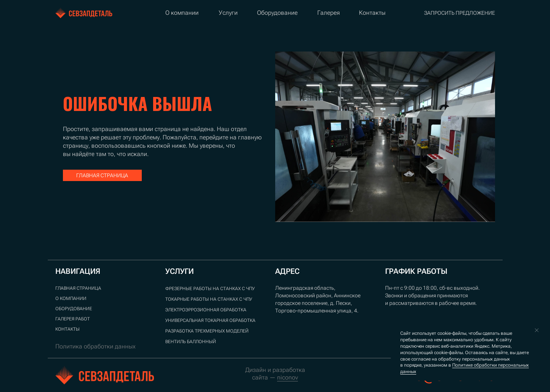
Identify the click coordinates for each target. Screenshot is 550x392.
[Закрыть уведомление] (537, 330)
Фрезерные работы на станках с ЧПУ (210, 289)
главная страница (102, 175)
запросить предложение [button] (460, 13)
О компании (182, 13)
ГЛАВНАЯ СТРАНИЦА (78, 288)
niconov (288, 377)
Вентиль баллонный (191, 342)
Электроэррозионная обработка (206, 310)
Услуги (228, 13)
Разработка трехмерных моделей (207, 331)
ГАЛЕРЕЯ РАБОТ (73, 319)
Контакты (372, 13)
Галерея (328, 13)
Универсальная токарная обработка (210, 320)
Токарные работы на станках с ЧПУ (209, 299)
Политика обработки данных (96, 346)
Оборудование (277, 13)
